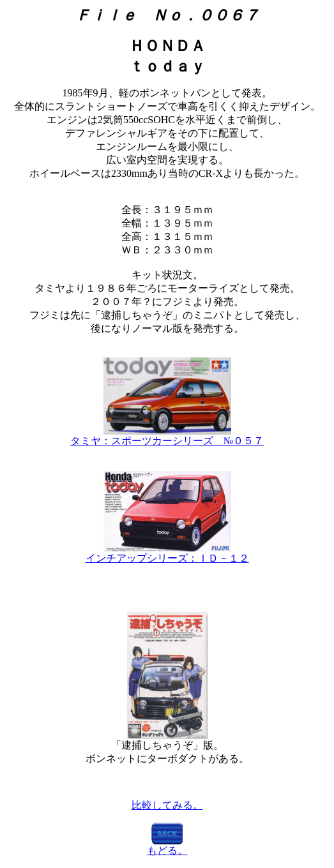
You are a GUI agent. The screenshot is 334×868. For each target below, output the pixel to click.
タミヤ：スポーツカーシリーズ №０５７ (167, 441)
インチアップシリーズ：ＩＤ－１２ (167, 558)
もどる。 (167, 850)
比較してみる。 (167, 805)
